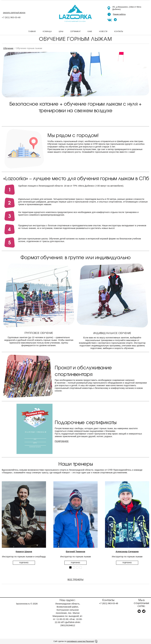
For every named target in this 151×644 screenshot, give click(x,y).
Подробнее (24, 563)
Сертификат (75, 31)
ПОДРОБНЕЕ (62, 441)
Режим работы (119, 14)
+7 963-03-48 (11, 17)
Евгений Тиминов (75, 551)
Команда (47, 31)
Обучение (8, 48)
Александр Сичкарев (127, 551)
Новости (103, 31)
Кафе (90, 31)
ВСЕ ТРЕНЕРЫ (75, 579)
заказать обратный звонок (14, 13)
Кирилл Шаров (24, 551)
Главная (32, 31)
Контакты (119, 31)
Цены (61, 31)
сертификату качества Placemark (80, 641)
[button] (70, 567)
